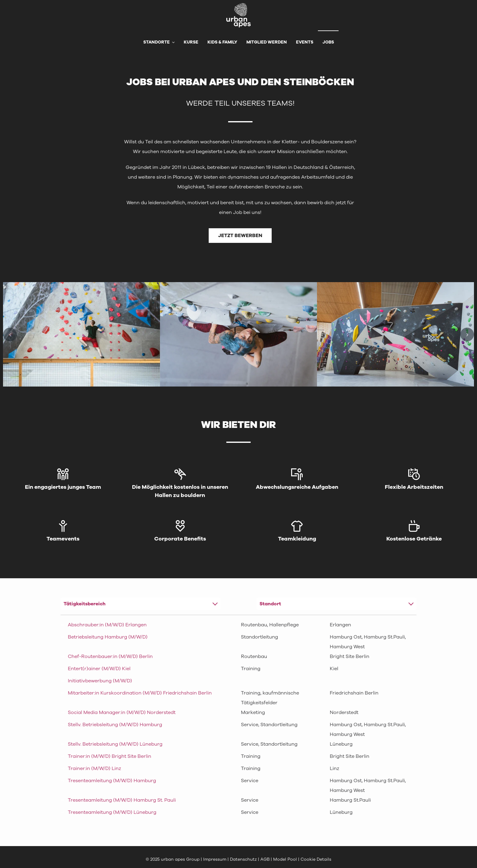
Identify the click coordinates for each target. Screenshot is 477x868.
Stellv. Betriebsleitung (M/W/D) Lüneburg (115, 744)
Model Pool (285, 859)
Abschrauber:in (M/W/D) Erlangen (107, 625)
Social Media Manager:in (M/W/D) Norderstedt (122, 712)
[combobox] (141, 604)
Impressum (215, 859)
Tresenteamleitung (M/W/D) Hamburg (112, 781)
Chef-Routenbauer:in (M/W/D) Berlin (110, 656)
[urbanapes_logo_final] (238, 5)
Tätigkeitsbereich (85, 604)
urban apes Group (180, 859)
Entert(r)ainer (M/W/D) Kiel (99, 669)
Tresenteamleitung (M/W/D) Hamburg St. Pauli (122, 800)
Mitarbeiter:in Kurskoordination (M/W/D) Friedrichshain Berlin (140, 693)
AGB (265, 859)
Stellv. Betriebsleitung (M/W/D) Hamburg (115, 725)
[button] (10, 334)
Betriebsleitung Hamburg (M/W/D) (108, 637)
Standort (270, 604)
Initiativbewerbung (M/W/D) (100, 681)
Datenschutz (244, 859)
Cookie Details (316, 859)
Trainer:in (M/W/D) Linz (94, 768)
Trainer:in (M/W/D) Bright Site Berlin (110, 756)
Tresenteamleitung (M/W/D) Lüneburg (112, 812)
